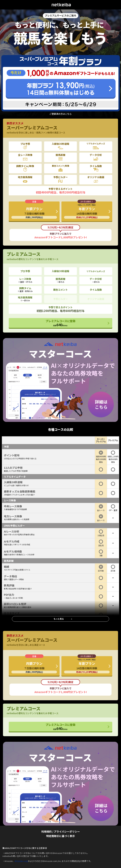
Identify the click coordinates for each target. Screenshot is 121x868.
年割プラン (87, 211)
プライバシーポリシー (67, 831)
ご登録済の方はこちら (60, 114)
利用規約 (47, 831)
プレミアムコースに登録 (60, 323)
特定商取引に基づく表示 (60, 836)
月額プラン (34, 213)
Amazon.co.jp (21, 861)
